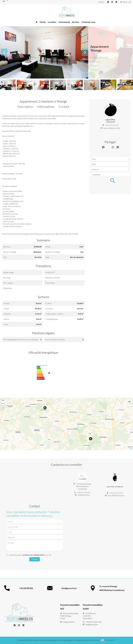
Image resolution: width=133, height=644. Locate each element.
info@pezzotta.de (92, 624)
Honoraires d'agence (66, 640)
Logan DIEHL (110, 120)
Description (25, 107)
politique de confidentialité (34, 555)
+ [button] (3, 401)
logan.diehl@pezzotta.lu (112, 128)
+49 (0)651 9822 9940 (94, 622)
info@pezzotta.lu (84, 495)
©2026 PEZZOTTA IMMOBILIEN (30, 640)
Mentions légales (51, 640)
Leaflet (131, 449)
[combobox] (110, 159)
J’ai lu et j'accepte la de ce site (30, 555)
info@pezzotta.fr (69, 622)
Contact (64, 107)
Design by (110, 640)
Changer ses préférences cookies (88, 640)
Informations (46, 107)
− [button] (3, 404)
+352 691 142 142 (112, 125)
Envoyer (35, 559)
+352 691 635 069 (84, 492)
